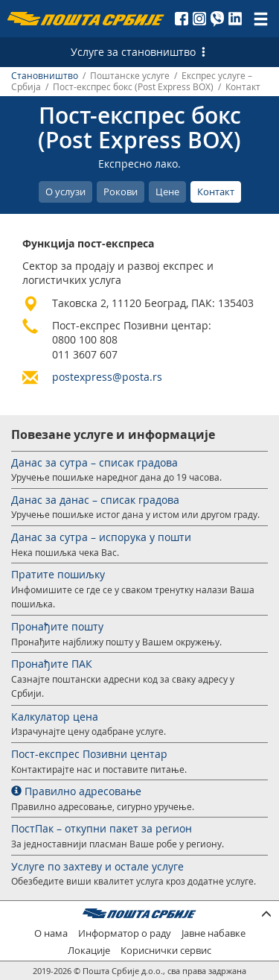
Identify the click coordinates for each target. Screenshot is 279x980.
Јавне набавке (214, 933)
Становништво (45, 76)
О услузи (65, 192)
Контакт (216, 192)
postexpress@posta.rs (107, 377)
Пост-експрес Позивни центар (89, 754)
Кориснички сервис (166, 951)
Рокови (121, 192)
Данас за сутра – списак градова (94, 462)
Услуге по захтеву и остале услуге (97, 866)
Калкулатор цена (55, 717)
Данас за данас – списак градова (95, 500)
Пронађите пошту (57, 626)
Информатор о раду (125, 933)
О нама (51, 933)
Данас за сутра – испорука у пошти (101, 537)
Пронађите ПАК (52, 664)
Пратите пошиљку (58, 574)
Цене (167, 192)
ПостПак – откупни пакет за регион (102, 828)
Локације (89, 951)
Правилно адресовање (76, 791)
